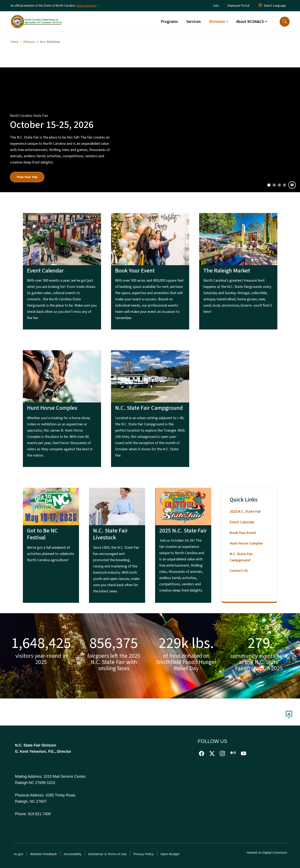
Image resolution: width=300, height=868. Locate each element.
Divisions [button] (217, 22)
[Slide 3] (285, 185)
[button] (285, 22)
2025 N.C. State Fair (245, 512)
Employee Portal (238, 6)
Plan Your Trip (27, 177)
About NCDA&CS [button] (250, 22)
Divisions (29, 42)
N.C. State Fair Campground (241, 557)
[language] (275, 6)
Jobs (216, 6)
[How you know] (88, 6)
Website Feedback (44, 854)
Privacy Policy (144, 854)
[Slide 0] (269, 185)
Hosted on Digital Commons (267, 853)
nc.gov (19, 854)
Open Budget (170, 854)
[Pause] (292, 185)
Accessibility (73, 854)
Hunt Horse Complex (246, 543)
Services (194, 22)
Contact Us (239, 571)
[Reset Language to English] (260, 6)
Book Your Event (243, 533)
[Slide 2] (279, 185)
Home (14, 42)
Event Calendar (242, 522)
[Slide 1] (274, 185)
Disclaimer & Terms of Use (107, 854)
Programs (169, 22)
